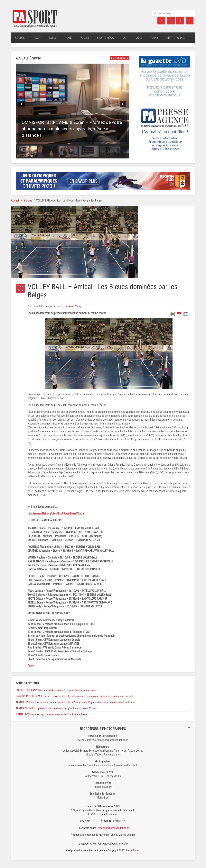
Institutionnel (176, 38)
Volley (85, 38)
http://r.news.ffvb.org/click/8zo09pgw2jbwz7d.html (56, 514)
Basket (53, 38)
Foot (125, 38)
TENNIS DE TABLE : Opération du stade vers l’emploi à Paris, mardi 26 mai (56, 708)
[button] (72, 104)
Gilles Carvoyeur (47, 306)
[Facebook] (161, 21)
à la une (28, 201)
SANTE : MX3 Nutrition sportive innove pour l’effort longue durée (51, 714)
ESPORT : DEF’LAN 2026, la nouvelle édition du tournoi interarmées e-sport (57, 690)
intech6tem (134, 850)
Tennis (154, 38)
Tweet (31, 666)
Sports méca (105, 38)
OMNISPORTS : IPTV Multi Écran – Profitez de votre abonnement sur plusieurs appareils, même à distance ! (74, 696)
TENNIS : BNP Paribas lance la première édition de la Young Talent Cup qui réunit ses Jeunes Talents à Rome (75, 702)
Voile (139, 38)
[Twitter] (171, 21)
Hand (69, 38)
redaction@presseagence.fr (113, 828)
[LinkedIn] (180, 21)
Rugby (37, 38)
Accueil (20, 38)
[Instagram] (190, 21)
